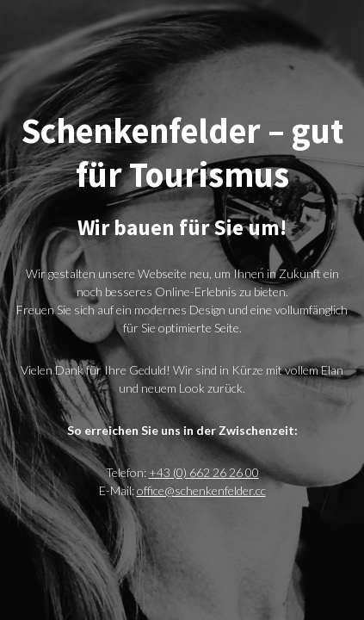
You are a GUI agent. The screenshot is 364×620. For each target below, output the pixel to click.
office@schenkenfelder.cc (201, 490)
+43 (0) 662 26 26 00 (204, 472)
